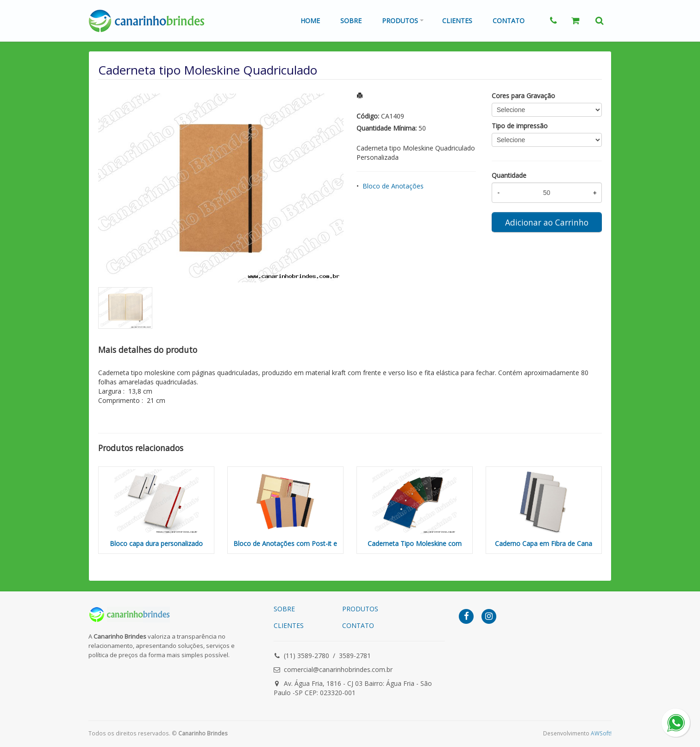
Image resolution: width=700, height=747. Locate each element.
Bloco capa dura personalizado (156, 543)
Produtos (400, 21)
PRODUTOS (360, 609)
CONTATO (358, 625)
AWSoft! (601, 733)
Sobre (351, 21)
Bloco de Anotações (393, 186)
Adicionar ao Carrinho (547, 222)
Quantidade (509, 175)
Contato (509, 21)
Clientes (457, 21)
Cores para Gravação (523, 96)
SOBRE (284, 609)
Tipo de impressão (520, 126)
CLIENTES (289, 625)
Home (310, 21)
